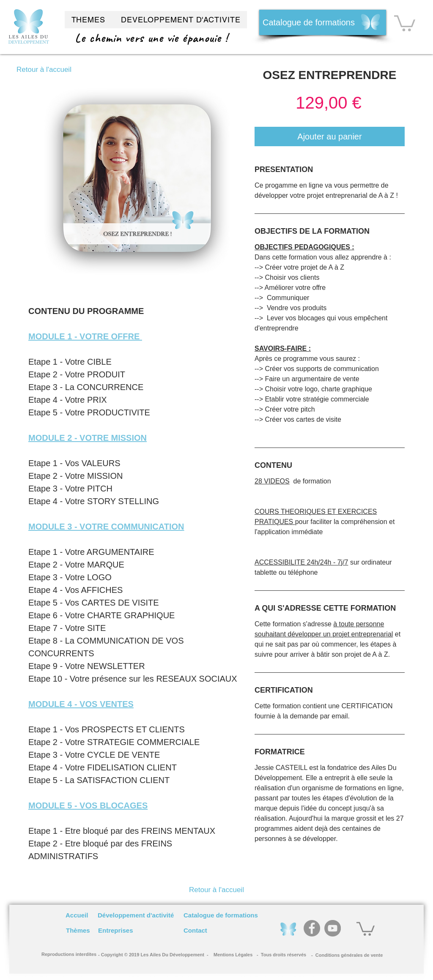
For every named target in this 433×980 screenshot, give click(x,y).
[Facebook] (312, 928)
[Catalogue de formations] (323, 22)
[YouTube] (333, 928)
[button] (405, 22)
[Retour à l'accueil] (44, 70)
